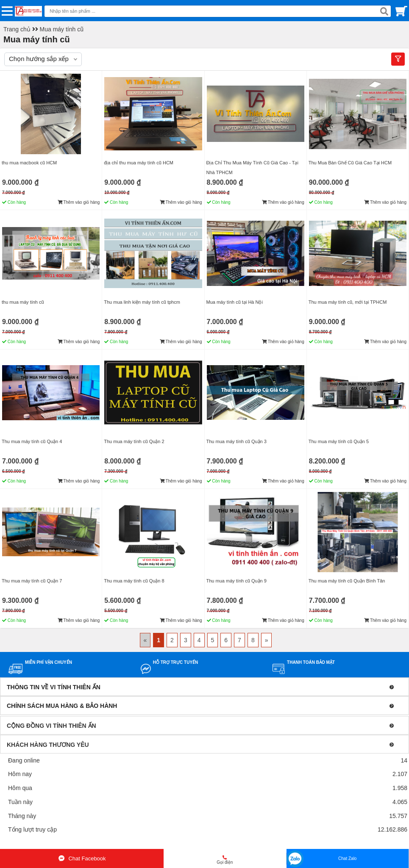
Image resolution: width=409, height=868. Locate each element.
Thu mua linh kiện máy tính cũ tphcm (142, 302)
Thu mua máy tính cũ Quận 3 (236, 441)
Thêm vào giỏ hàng (79, 202)
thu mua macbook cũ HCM (29, 163)
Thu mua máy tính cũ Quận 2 (134, 441)
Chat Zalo (347, 858)
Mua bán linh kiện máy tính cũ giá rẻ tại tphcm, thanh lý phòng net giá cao (97, 844)
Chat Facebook (82, 858)
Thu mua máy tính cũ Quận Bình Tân (347, 581)
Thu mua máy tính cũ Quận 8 (134, 581)
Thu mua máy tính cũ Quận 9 (236, 581)
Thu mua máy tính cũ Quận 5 (339, 441)
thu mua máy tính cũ (23, 302)
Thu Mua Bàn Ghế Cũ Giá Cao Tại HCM (350, 163)
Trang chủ (17, 29)
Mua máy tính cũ (62, 29)
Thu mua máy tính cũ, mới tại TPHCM (348, 302)
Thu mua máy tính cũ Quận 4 (32, 441)
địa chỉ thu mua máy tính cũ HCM (139, 163)
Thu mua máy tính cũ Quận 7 (32, 581)
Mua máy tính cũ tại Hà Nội (235, 302)
